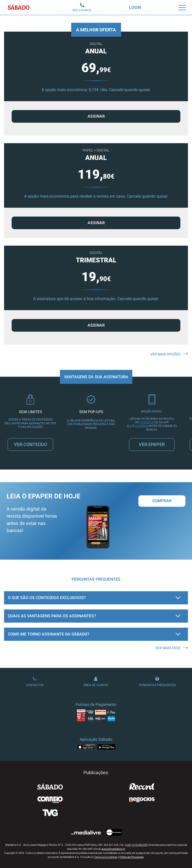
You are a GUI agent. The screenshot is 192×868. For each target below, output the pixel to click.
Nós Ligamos (82, 7)
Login (135, 7)
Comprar (162, 501)
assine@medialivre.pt (113, 849)
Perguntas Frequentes (157, 682)
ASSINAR (96, 223)
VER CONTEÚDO (30, 444)
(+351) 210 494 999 (136, 845)
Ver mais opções (169, 354)
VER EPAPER (152, 444)
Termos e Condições (106, 857)
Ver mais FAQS (172, 648)
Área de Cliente (96, 682)
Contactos (35, 682)
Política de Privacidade (132, 857)
